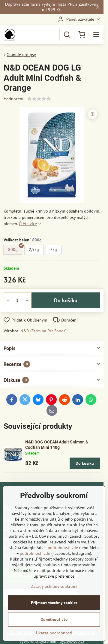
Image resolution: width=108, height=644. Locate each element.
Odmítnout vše (54, 619)
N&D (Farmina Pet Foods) (43, 331)
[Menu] (96, 35)
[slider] (39, 99)
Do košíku (66, 300)
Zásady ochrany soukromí (54, 586)
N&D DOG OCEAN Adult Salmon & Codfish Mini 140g (57, 445)
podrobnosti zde (63, 548)
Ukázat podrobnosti (54, 633)
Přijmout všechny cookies (54, 603)
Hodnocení (13, 99)
